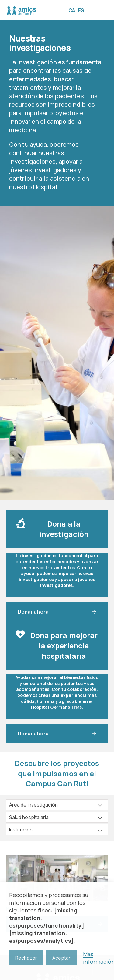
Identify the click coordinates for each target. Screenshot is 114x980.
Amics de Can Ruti (21, 11)
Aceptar (62, 958)
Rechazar (26, 958)
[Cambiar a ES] (83, 10)
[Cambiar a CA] (73, 10)
